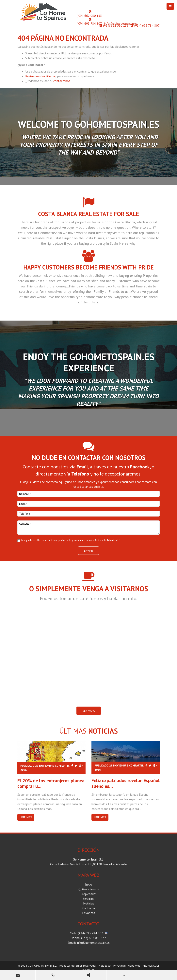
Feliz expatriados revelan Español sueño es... (126, 783)
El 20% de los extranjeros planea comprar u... (51, 783)
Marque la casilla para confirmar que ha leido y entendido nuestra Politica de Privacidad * (71, 540)
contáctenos (62, 81)
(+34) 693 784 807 (89, 23)
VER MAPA (89, 711)
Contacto (89, 908)
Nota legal (105, 966)
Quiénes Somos (89, 889)
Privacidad (120, 966)
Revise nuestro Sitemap (41, 76)
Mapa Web (134, 966)
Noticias (89, 903)
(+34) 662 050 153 (89, 16)
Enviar (88, 551)
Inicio (89, 884)
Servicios (88, 899)
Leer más (26, 817)
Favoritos (89, 913)
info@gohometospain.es (121, 23)
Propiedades (89, 894)
